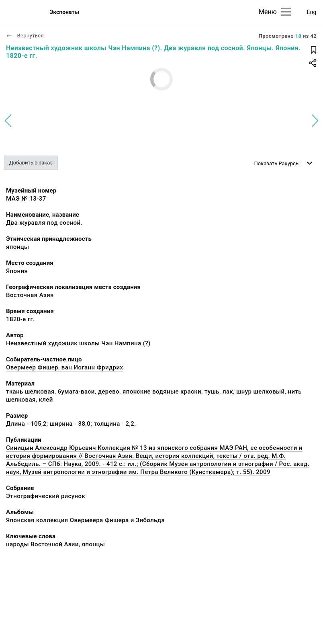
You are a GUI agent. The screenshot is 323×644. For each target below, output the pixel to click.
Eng (312, 12)
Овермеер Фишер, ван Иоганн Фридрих (64, 367)
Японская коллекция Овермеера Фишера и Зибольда (85, 520)
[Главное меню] (286, 12)
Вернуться (25, 36)
